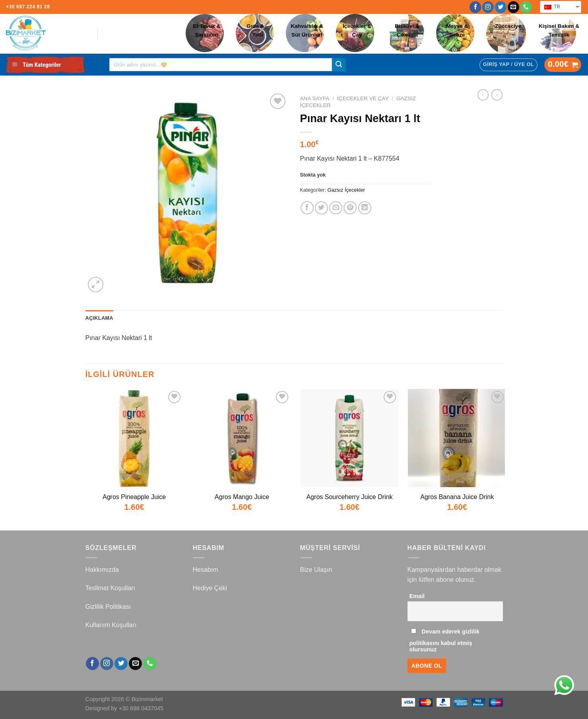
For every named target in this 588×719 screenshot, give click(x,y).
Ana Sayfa (315, 98)
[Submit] (339, 65)
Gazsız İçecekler (346, 190)
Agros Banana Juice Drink (457, 497)
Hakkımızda (102, 570)
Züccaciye (508, 26)
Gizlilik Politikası (108, 607)
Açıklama (99, 318)
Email (417, 596)
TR (552, 7)
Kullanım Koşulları (111, 625)
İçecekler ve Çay (363, 98)
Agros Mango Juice (242, 497)
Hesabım (206, 570)
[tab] (99, 318)
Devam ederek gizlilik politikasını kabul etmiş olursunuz (445, 640)
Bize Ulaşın (316, 570)
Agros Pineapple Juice (134, 497)
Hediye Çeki (210, 588)
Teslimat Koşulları (110, 588)
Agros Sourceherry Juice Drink (350, 497)
